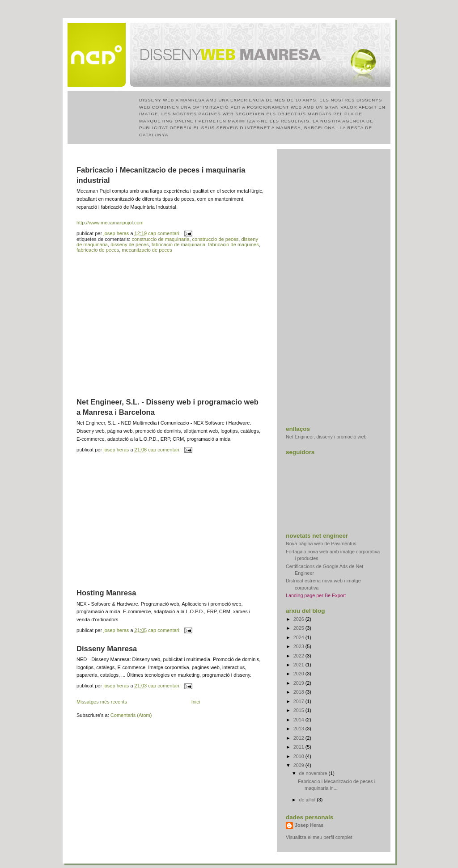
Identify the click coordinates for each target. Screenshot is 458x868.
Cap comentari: (165, 233)
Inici (196, 702)
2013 (299, 729)
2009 (299, 765)
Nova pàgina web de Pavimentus (321, 544)
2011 (299, 747)
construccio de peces (216, 239)
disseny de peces (129, 244)
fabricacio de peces (98, 250)
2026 (299, 619)
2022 (299, 656)
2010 (299, 756)
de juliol (308, 800)
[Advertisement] (170, 325)
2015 (299, 710)
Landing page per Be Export (316, 595)
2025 (299, 628)
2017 (299, 701)
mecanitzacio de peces (147, 250)
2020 (299, 674)
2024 (299, 637)
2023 (299, 646)
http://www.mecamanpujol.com (110, 223)
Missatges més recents (102, 702)
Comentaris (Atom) (131, 715)
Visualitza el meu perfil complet (319, 837)
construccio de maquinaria (160, 239)
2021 (299, 665)
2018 (299, 692)
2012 (299, 738)
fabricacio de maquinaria (178, 244)
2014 (299, 720)
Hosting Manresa (106, 593)
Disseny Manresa (107, 649)
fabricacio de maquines (233, 244)
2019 (299, 683)
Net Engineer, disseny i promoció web (326, 437)
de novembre (314, 773)
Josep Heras (309, 825)
